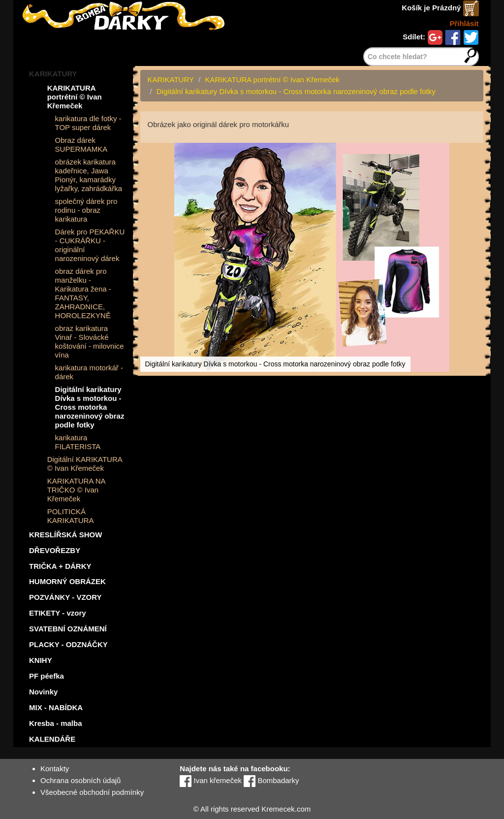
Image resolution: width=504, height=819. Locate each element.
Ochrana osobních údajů (80, 780)
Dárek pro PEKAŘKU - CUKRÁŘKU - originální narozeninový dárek (90, 245)
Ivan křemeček (211, 780)
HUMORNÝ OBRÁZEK (67, 581)
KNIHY (41, 660)
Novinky (43, 692)
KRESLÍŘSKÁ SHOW (65, 535)
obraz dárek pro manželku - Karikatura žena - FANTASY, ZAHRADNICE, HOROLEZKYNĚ (83, 293)
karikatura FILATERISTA (78, 442)
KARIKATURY (53, 74)
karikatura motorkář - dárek (89, 372)
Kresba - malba (56, 723)
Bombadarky (271, 780)
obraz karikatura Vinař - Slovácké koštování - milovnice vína (90, 342)
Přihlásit (464, 23)
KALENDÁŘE (52, 739)
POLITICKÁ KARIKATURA (71, 516)
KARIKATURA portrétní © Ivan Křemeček (75, 97)
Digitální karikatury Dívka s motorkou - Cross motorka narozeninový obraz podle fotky (90, 407)
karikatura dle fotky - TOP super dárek (88, 123)
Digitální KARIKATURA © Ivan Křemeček (85, 464)
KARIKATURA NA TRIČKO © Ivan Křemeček (76, 490)
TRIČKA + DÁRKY (60, 566)
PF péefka (47, 676)
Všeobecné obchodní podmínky (92, 792)
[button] (474, 152)
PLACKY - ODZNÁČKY (68, 644)
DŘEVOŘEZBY (55, 550)
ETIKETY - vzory (58, 613)
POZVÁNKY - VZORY (65, 597)
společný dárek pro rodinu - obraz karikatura (86, 210)
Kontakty (55, 769)
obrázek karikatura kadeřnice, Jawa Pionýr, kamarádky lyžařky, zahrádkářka (89, 175)
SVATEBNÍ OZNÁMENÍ (68, 629)
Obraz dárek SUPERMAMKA (81, 145)
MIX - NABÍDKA (56, 707)
